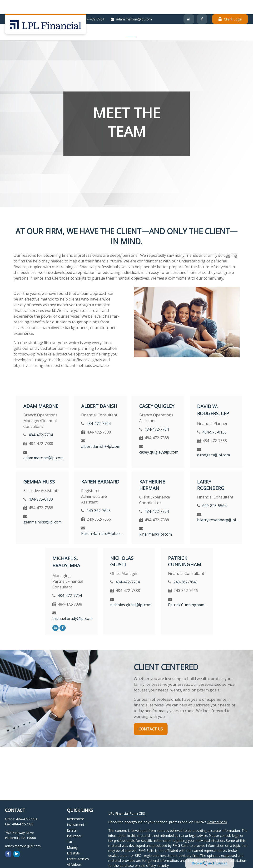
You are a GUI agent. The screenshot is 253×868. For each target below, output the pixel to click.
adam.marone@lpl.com (131, 5)
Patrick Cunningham (185, 547)
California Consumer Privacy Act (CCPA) (139, 865)
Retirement (75, 805)
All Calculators (78, 856)
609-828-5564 (214, 491)
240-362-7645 (99, 496)
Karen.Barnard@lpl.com (102, 519)
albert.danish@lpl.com (101, 432)
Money (72, 833)
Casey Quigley (157, 392)
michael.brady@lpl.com (72, 604)
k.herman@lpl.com (156, 520)
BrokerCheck (217, 808)
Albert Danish (99, 392)
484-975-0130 (214, 418)
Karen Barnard (100, 467)
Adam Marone (41, 392)
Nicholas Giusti (122, 547)
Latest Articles (78, 845)
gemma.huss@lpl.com (42, 508)
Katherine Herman (152, 471)
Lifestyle (73, 839)
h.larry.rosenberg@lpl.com (218, 506)
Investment (76, 810)
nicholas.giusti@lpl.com (131, 591)
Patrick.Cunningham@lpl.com (189, 591)
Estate (72, 816)
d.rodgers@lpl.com (213, 441)
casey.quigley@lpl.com (159, 438)
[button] (91, 18)
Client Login (230, 5)
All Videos (74, 850)
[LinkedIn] (189, 5)
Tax (70, 827)
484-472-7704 (91, 5)
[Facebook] (202, 5)
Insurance (74, 822)
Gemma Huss (39, 467)
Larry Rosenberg (211, 471)
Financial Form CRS (130, 799)
